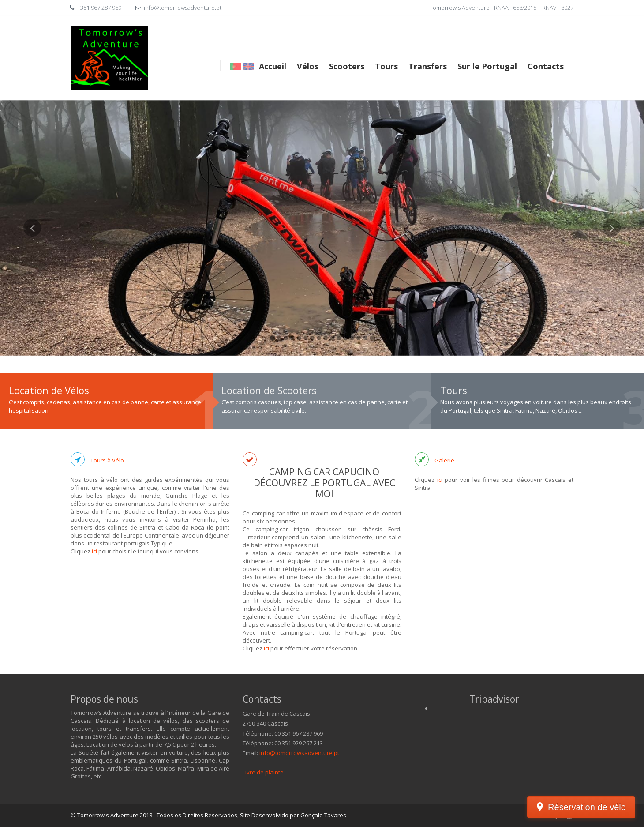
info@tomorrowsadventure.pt (299, 753)
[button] (32, 287)
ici (94, 551)
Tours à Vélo (107, 460)
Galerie (444, 460)
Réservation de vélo (587, 807)
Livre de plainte (263, 772)
